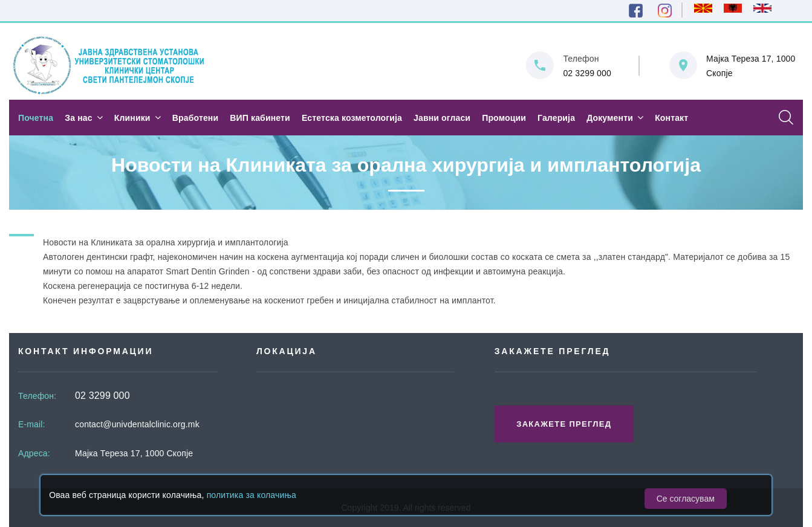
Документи (610, 118)
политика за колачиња (252, 495)
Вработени (195, 118)
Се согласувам (686, 499)
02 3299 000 (587, 73)
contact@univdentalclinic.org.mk (137, 424)
